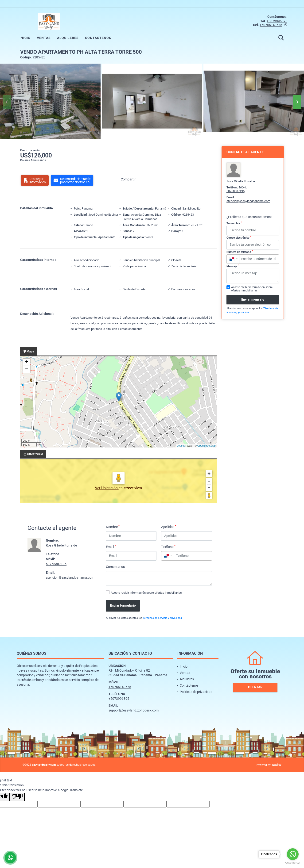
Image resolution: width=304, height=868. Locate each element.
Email (111, 547)
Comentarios (115, 567)
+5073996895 (277, 21)
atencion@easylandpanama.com (70, 577)
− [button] (27, 369)
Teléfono (168, 547)
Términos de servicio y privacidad (162, 618)
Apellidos (169, 527)
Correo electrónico (239, 237)
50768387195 (56, 564)
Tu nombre (234, 223)
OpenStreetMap (207, 446)
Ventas (44, 38)
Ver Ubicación (107, 488)
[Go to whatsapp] (293, 854)
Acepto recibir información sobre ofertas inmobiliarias (146, 593)
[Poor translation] (17, 797)
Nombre (113, 527)
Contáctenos (98, 38)
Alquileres (68, 38)
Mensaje (233, 266)
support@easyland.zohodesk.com (134, 710)
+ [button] (27, 362)
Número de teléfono (240, 252)
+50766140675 (271, 25)
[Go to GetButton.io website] (293, 863)
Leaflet (181, 446)
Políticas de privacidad (196, 692)
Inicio (25, 38)
